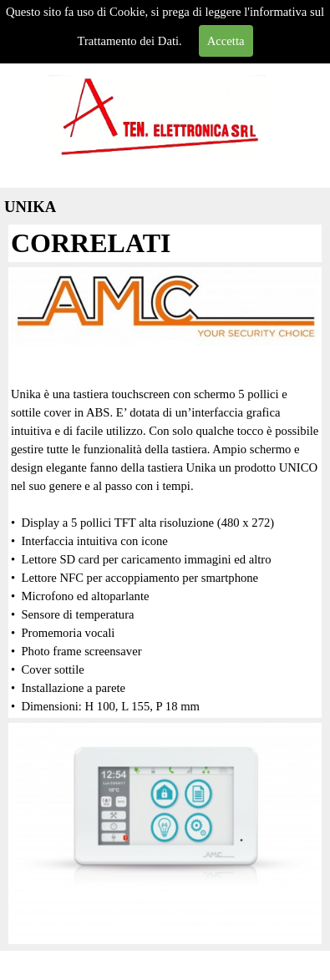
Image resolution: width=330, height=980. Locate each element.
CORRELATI (91, 243)
